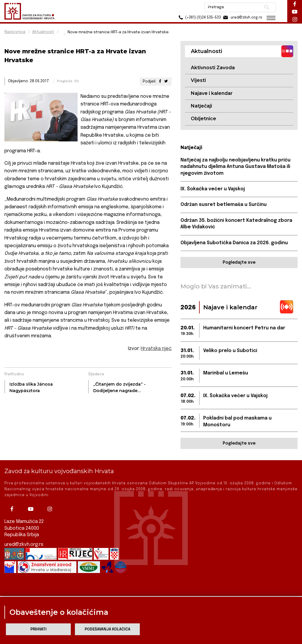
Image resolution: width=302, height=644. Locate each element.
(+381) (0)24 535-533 (199, 18)
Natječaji (201, 106)
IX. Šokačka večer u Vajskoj (213, 189)
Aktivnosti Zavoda (213, 68)
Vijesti (198, 80)
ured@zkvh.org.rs (24, 539)
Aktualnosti (43, 32)
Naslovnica (15, 32)
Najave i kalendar (212, 93)
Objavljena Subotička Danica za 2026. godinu (234, 243)
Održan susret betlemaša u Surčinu (224, 205)
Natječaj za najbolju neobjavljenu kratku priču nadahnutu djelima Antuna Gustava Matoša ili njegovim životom (235, 167)
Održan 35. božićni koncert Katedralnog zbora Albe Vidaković (236, 224)
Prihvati (38, 629)
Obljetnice (203, 119)
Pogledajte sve (239, 262)
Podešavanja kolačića (107, 629)
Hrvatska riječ (156, 349)
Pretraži (267, 7)
